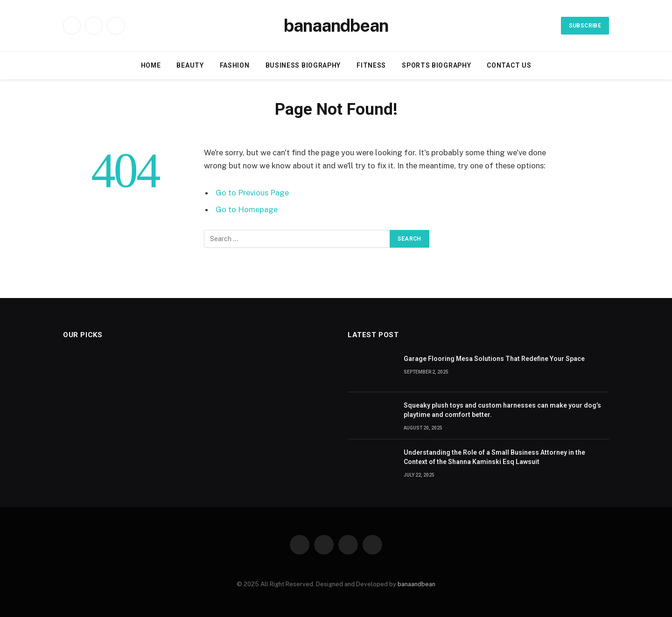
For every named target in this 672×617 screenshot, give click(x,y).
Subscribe (585, 26)
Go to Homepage (247, 209)
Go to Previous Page (252, 193)
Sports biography (436, 65)
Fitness (371, 65)
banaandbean (416, 584)
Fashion (235, 65)
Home (151, 65)
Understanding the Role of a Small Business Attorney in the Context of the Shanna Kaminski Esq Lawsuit (494, 457)
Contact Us (509, 65)
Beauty (190, 65)
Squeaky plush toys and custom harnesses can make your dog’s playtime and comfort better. (502, 410)
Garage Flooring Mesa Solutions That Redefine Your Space (494, 359)
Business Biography (303, 65)
